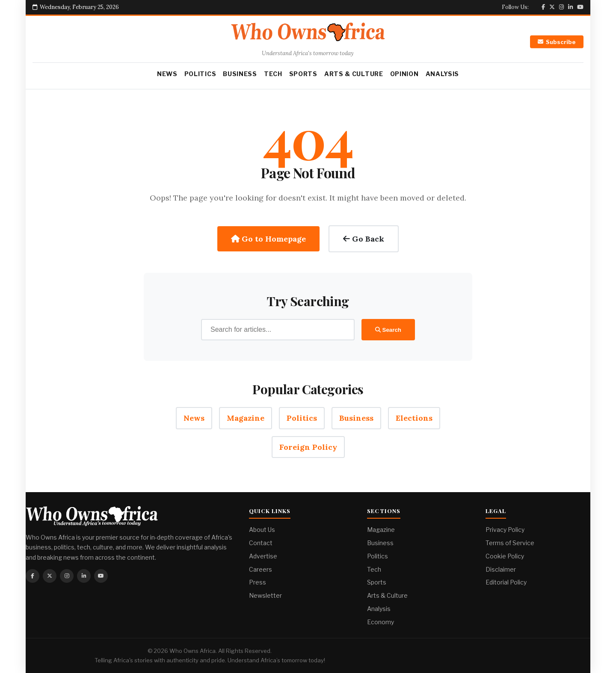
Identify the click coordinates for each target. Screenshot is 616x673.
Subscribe (557, 42)
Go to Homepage (268, 239)
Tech (273, 74)
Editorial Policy (506, 582)
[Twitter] (552, 7)
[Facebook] (543, 7)
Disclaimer (501, 569)
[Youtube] (580, 7)
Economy (381, 622)
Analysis (443, 74)
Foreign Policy (308, 447)
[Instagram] (561, 7)
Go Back (364, 239)
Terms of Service (510, 543)
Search (388, 330)
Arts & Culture (354, 74)
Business (240, 74)
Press (258, 582)
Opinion (404, 74)
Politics (200, 74)
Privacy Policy (505, 530)
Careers (261, 569)
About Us (262, 530)
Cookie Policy (505, 556)
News (167, 74)
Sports (303, 74)
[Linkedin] (570, 7)
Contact (261, 543)
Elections (414, 418)
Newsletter (265, 595)
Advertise (263, 556)
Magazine (246, 418)
